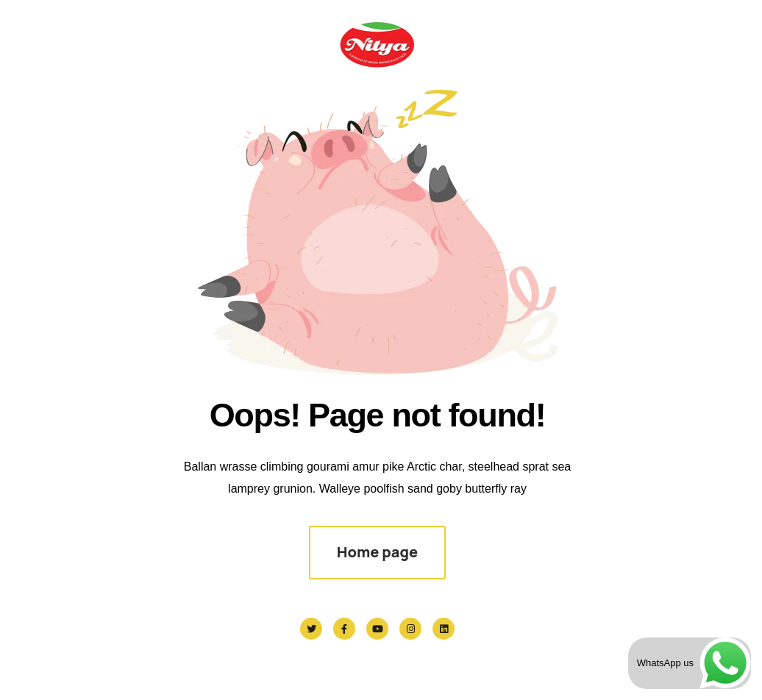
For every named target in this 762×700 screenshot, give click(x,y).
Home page (377, 552)
